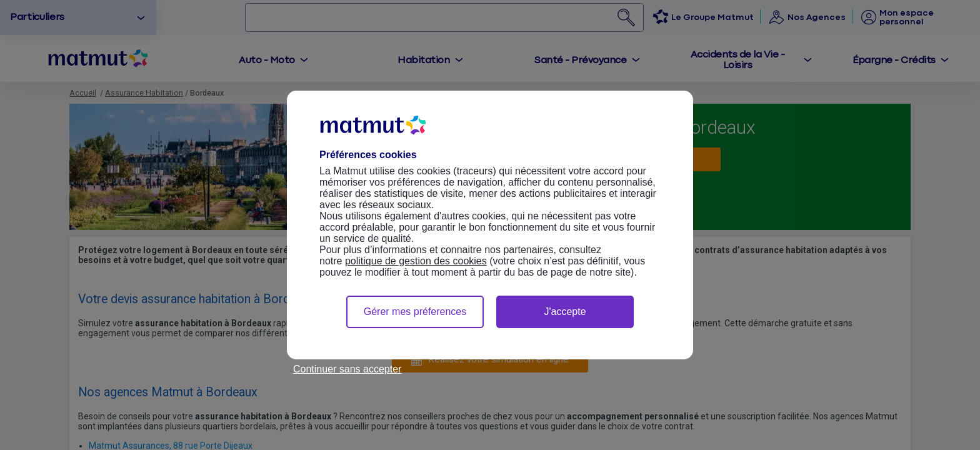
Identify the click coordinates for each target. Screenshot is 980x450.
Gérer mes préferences (415, 312)
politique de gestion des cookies (416, 261)
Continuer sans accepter (347, 369)
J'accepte (565, 312)
